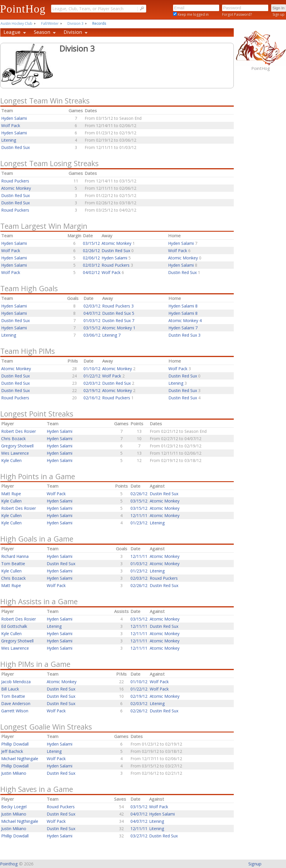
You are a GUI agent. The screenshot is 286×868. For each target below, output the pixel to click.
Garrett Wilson (15, 711)
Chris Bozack (13, 439)
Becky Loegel (14, 807)
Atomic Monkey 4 (185, 320)
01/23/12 (139, 523)
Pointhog (9, 864)
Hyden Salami (14, 118)
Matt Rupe (11, 494)
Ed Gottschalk (14, 626)
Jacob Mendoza (16, 682)
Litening (9, 140)
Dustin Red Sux (15, 147)
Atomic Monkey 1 (119, 328)
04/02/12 (91, 272)
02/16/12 (92, 398)
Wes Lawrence (15, 453)
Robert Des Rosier (19, 431)
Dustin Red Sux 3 (184, 335)
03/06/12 (92, 335)
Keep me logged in (193, 14)
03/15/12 (91, 243)
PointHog (23, 9)
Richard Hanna (15, 556)
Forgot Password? (237, 14)
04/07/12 (92, 313)
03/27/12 (139, 836)
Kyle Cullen (11, 460)
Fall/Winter (50, 23)
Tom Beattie (13, 564)
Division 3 (75, 23)
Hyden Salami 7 (183, 328)
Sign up (279, 14)
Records (99, 23)
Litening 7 (111, 335)
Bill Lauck (10, 689)
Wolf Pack (11, 125)
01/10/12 (92, 369)
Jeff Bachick (12, 751)
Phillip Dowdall (15, 744)
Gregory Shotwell (17, 446)
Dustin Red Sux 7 (118, 320)
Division (73, 32)
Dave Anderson (16, 703)
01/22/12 (92, 376)
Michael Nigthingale (20, 759)
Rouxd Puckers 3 (118, 306)
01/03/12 (92, 320)
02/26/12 (91, 251)
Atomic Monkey (16, 188)
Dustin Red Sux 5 (118, 313)
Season (42, 32)
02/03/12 (91, 265)
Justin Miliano (14, 773)
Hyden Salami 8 (183, 306)
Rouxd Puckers (15, 181)
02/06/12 (91, 258)
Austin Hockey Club (16, 23)
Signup (255, 864)
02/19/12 (92, 390)
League (12, 32)
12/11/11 (139, 515)
